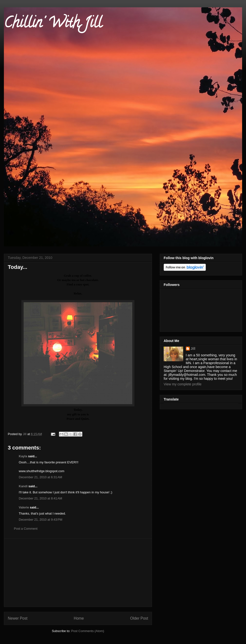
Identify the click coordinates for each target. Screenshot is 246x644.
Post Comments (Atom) (88, 631)
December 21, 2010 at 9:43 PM (41, 520)
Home (79, 618)
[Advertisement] (78, 573)
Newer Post (18, 618)
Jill (193, 349)
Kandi (23, 486)
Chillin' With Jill (53, 24)
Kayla (23, 456)
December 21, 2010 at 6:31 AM (40, 477)
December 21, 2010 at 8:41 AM (40, 498)
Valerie (24, 507)
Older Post (139, 618)
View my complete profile (183, 384)
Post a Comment (26, 529)
